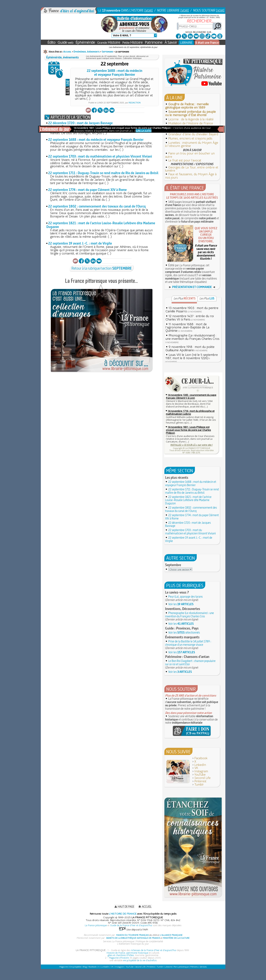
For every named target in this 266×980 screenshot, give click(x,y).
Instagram (201, 771)
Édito (51, 42)
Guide (65, 42)
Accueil (67, 52)
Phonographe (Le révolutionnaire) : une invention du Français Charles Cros (192, 337)
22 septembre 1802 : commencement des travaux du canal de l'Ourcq (97, 206)
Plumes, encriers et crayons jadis (190, 138)
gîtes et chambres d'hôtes (121, 955)
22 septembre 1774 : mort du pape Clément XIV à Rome (87, 190)
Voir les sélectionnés (184, 632)
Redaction (135, 103)
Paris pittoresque (181, 967)
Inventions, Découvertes (183, 609)
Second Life (202, 778)
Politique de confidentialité (150, 941)
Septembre (107, 52)
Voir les (181, 604)
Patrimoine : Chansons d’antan (187, 657)
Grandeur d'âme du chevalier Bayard (193, 134)
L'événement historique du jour (133, 944)
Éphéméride (85, 42)
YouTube (200, 775)
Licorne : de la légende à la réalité (191, 119)
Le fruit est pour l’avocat (185, 160)
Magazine (64, 967)
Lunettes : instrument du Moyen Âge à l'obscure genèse (192, 144)
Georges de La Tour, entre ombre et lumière (192, 169)
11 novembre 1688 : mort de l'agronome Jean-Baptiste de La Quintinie (187, 328)
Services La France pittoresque (119, 941)
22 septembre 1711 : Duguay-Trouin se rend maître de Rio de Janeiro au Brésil (103, 173)
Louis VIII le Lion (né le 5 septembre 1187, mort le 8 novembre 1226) (192, 356)
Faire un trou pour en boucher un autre (190, 155)
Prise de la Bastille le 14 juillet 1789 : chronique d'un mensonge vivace (188, 643)
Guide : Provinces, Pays (182, 628)
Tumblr (199, 785)
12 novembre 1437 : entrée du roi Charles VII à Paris (190, 318)
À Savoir (171, 42)
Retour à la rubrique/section (102, 268)
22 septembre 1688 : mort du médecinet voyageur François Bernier (115, 73)
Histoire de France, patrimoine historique (127, 953)
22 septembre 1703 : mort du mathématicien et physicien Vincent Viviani (100, 156)
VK (196, 768)
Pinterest (200, 781)
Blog (85, 967)
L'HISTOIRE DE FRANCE (123, 914)
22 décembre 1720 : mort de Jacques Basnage (80, 123)
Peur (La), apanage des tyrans (185, 597)
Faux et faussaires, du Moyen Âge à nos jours (191, 176)
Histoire (109, 42)
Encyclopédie (75, 967)
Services (203, 967)
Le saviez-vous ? (177, 592)
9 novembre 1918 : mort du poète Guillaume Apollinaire (190, 349)
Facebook (201, 758)
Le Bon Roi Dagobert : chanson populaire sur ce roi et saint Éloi (190, 662)
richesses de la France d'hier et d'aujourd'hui (154, 950)
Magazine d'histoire (119, 958)
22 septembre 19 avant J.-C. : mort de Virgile (80, 243)
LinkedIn (200, 765)
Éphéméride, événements (87, 52)
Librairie (168, 967)
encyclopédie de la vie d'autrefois (140, 960)
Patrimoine (154, 42)
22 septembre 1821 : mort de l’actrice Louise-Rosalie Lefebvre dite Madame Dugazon (101, 225)
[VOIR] (149, 10)
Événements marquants (182, 637)
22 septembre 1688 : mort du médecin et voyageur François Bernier (96, 140)
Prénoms (194, 967)
